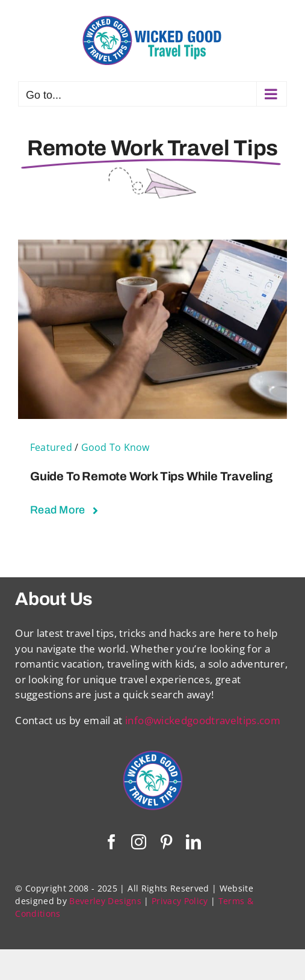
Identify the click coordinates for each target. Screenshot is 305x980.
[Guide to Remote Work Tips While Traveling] (152, 247)
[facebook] (112, 842)
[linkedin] (193, 842)
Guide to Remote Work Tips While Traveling (151, 476)
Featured (51, 447)
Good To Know (116, 447)
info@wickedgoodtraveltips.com (203, 720)
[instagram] (139, 842)
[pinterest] (166, 842)
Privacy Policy (180, 901)
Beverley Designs (105, 901)
